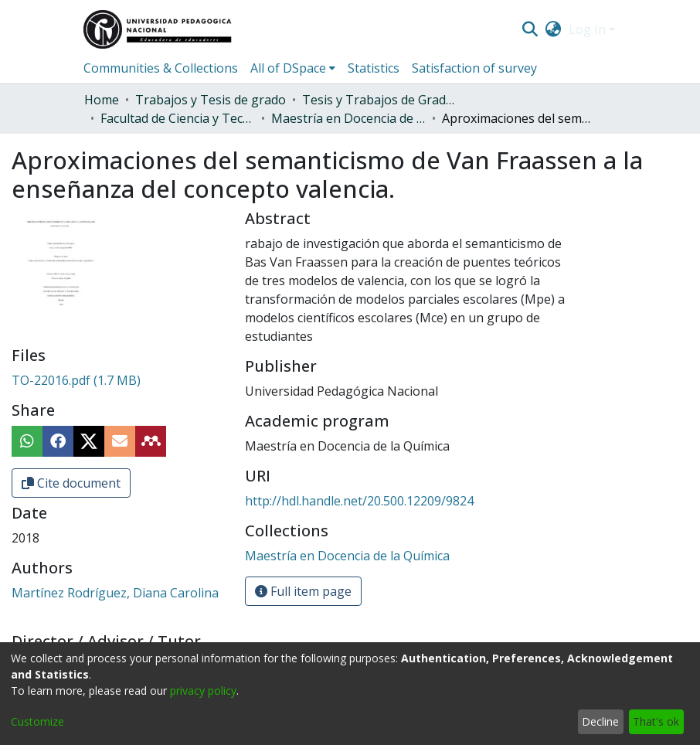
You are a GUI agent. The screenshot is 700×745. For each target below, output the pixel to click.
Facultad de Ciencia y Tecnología (178, 118)
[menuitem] (554, 29)
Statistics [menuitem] (374, 68)
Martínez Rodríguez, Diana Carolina (115, 593)
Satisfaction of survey (474, 68)
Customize (37, 721)
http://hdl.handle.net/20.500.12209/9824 (359, 501)
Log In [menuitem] (587, 29)
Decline (600, 721)
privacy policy (203, 691)
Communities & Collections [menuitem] (161, 68)
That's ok (656, 721)
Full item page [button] (303, 591)
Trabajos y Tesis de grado (211, 100)
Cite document (71, 483)
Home (102, 100)
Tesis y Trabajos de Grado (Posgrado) (379, 100)
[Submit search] (530, 29)
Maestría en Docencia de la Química (348, 118)
